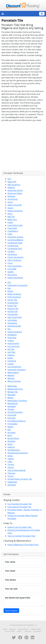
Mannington (13, 372)
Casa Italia (12, 228)
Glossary (37, 631)
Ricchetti (11, 433)
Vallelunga (12, 482)
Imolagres (12, 335)
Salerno (11, 447)
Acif (9, 179)
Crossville (12, 269)
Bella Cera (12, 219)
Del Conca (12, 275)
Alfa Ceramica (14, 185)
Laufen (11, 364)
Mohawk (11, 395)
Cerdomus (12, 254)
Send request (11, 611)
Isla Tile (11, 349)
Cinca (10, 263)
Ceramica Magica (15, 240)
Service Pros (36, 629)
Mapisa (11, 375)
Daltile (10, 272)
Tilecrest (11, 473)
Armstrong (13, 199)
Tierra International (16, 470)
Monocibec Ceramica (17, 401)
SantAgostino (14, 450)
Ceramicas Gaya (15, 243)
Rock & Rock (13, 438)
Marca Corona (14, 381)
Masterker (12, 386)
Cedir (10, 234)
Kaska (10, 358)
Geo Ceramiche (15, 317)
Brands (13, 629)
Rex (9, 430)
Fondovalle (13, 314)
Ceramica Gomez (15, 237)
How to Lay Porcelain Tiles (20, 527)
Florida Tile (13, 311)
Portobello (12, 424)
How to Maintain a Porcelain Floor (23, 545)
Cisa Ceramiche (15, 266)
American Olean (15, 193)
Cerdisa (11, 251)
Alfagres (11, 188)
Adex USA (12, 182)
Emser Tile (12, 300)
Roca (10, 435)
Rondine (11, 441)
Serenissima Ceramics (18, 453)
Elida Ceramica (14, 294)
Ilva (9, 329)
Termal (11, 464)
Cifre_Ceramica (14, 260)
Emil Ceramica (14, 297)
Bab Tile (11, 217)
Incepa (11, 341)
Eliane (10, 291)
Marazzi (11, 378)
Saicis (10, 444)
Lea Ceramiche (14, 367)
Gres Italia (12, 320)
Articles (28, 631)
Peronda (11, 418)
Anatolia (11, 196)
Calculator (10, 631)
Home (5, 629)
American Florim (15, 190)
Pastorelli (12, 415)
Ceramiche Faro (15, 249)
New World (13, 403)
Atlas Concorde (15, 205)
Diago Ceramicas (15, 278)
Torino (11, 476)
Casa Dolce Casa (15, 225)
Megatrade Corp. (15, 389)
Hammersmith (14, 326)
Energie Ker (13, 303)
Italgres (11, 355)
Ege (9, 288)
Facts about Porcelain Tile (19, 507)
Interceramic (13, 343)
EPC (9, 282)
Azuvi (10, 214)
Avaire (10, 208)
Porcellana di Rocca (16, 421)
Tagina (11, 459)
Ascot (10, 202)
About (19, 631)
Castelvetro (13, 231)
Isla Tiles (11, 352)
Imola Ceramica (15, 332)
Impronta (12, 338)
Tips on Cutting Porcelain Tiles (21, 536)
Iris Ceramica (13, 346)
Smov (10, 456)
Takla (10, 462)
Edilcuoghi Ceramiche (17, 285)
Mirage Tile (13, 392)
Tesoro (11, 467)
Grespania (12, 323)
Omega (11, 409)
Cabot (10, 222)
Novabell (12, 406)
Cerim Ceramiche (15, 257)
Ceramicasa (13, 246)
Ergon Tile (12, 306)
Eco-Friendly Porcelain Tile (20, 504)
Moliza (10, 398)
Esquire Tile (13, 309)
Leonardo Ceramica (17, 370)
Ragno (10, 427)
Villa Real (12, 485)
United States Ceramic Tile (20, 479)
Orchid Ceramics (15, 412)
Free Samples (23, 629)
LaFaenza (12, 361)
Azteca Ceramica (15, 211)
